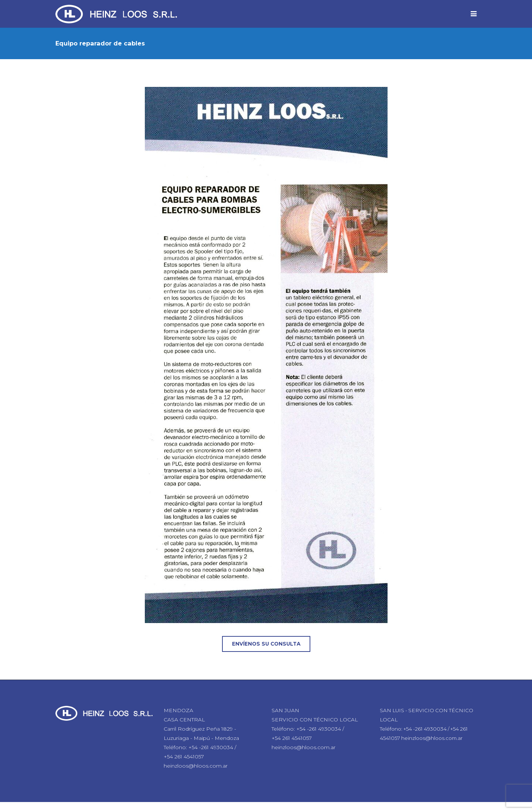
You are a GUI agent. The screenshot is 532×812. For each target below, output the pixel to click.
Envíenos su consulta (266, 644)
